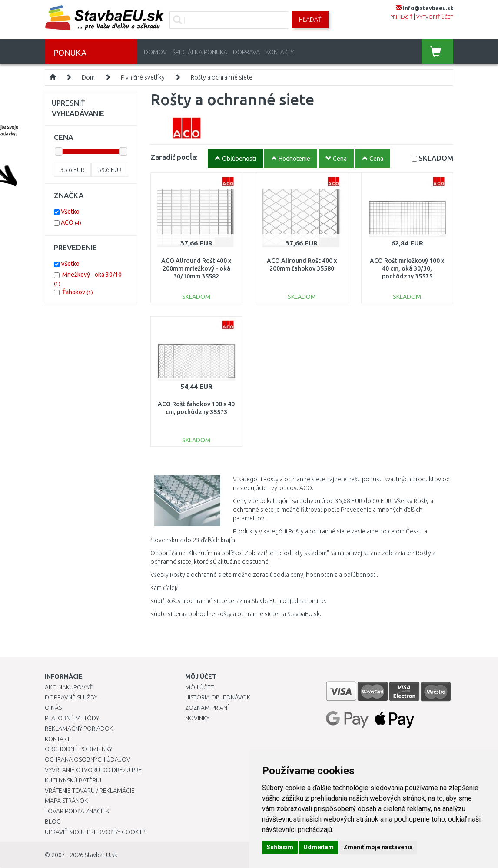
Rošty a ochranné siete (222, 77)
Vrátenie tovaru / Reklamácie (90, 791)
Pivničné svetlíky (143, 77)
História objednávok (218, 697)
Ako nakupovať (69, 687)
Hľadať (310, 20)
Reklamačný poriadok (79, 729)
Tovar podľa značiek (77, 811)
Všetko (70, 212)
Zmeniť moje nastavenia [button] (378, 847)
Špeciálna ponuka (200, 52)
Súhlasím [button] (280, 847)
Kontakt (57, 739)
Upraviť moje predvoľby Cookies (96, 832)
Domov (155, 52)
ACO (71, 222)
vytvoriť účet (435, 17)
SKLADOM (436, 158)
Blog (53, 822)
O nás (53, 708)
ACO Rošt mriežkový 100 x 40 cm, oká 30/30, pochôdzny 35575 (407, 268)
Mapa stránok (66, 801)
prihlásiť (401, 17)
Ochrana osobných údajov (88, 759)
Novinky (197, 718)
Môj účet (199, 687)
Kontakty (280, 52)
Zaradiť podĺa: (174, 157)
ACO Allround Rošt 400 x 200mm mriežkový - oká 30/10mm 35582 (196, 268)
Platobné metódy (72, 718)
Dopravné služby (71, 697)
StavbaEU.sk (101, 855)
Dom (88, 77)
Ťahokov (78, 292)
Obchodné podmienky (78, 749)
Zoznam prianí (207, 708)
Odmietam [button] (319, 847)
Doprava (246, 52)
